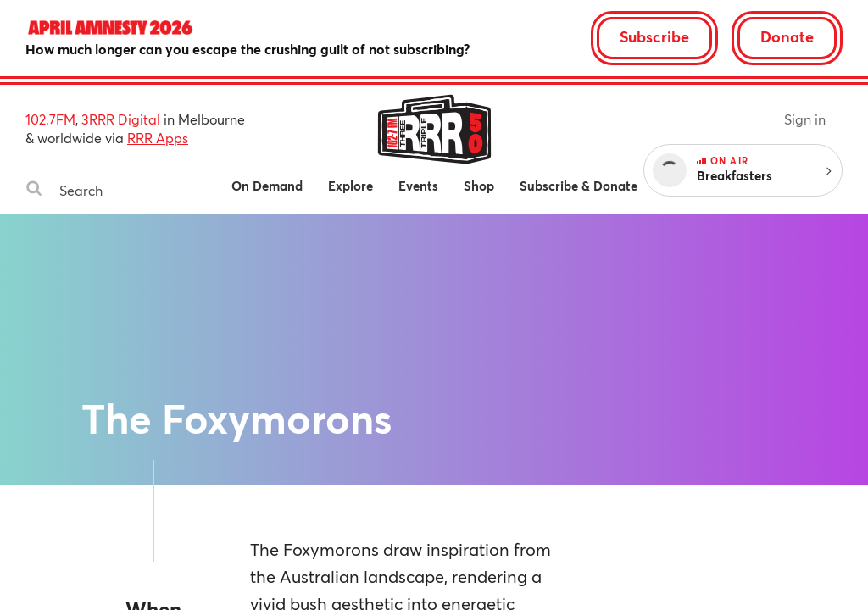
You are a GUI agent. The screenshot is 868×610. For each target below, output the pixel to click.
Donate (787, 36)
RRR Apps (158, 138)
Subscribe (654, 36)
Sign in (805, 119)
